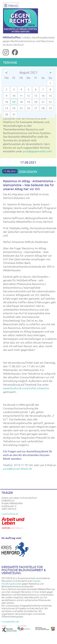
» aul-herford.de (10, 514)
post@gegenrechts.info (37, 151)
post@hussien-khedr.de (18, 469)
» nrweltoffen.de (10, 622)
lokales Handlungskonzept (21, 582)
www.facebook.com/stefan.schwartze (26, 388)
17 (14, 102)
